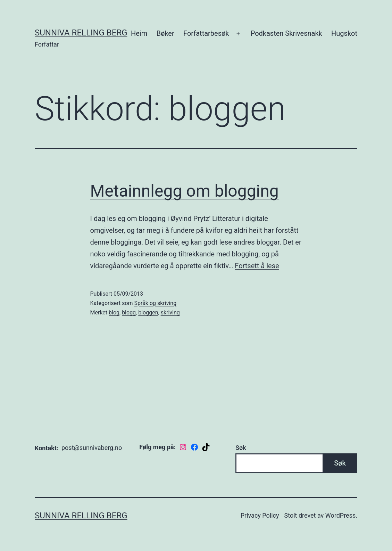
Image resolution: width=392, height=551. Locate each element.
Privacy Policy (260, 515)
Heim (139, 33)
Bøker (165, 33)
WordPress (340, 515)
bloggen (148, 312)
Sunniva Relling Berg (81, 33)
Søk (241, 448)
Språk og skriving (156, 303)
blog (114, 312)
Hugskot (344, 33)
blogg (129, 312)
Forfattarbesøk (206, 33)
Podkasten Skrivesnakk (286, 33)
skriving (170, 312)
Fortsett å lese (257, 266)
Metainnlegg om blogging (185, 191)
